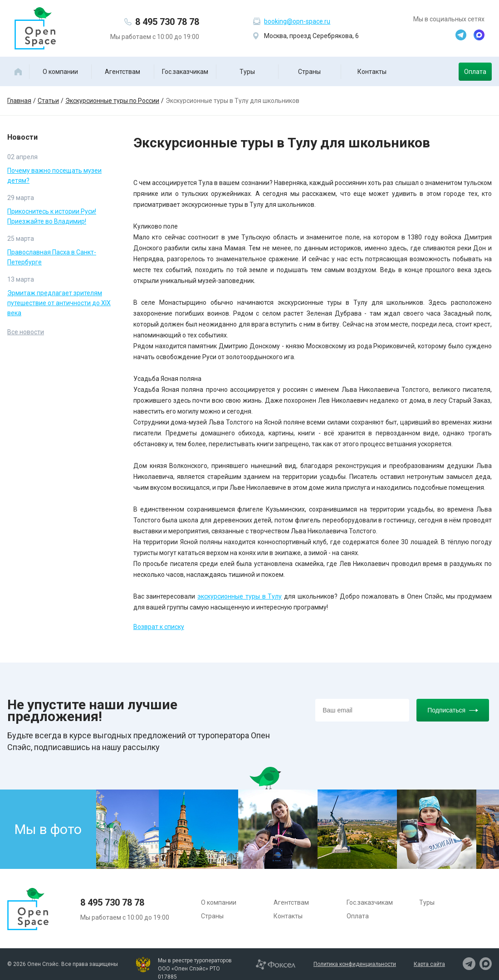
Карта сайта (429, 964)
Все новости (26, 332)
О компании (60, 72)
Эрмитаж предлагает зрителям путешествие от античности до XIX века (59, 303)
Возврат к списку (159, 627)
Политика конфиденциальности (355, 964)
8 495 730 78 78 (167, 22)
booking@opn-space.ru (297, 21)
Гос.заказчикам (185, 72)
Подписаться (453, 710)
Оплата (475, 72)
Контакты (372, 72)
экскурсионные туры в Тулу (240, 596)
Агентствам (122, 72)
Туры (247, 72)
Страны (309, 72)
